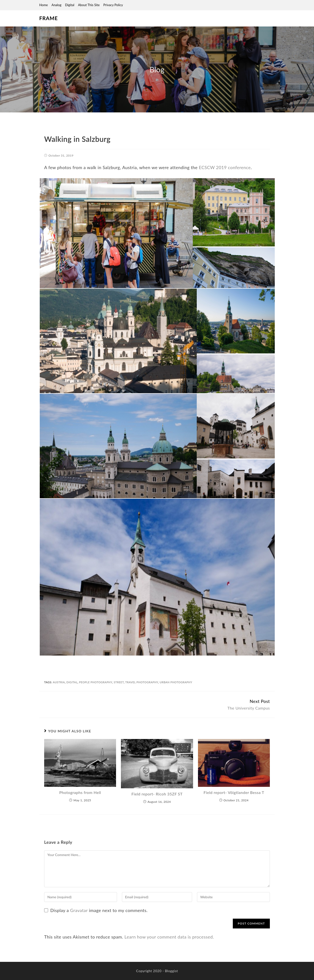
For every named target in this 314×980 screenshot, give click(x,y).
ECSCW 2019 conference (225, 167)
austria (59, 682)
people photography (96, 682)
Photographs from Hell (80, 792)
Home (44, 5)
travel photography (142, 682)
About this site (89, 5)
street (119, 682)
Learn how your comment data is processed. (169, 937)
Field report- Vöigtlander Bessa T (234, 792)
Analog (56, 5)
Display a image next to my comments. (99, 910)
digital (72, 682)
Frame (48, 18)
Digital (70, 5)
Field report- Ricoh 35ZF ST (157, 794)
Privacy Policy (113, 5)
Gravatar (79, 910)
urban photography (176, 682)
